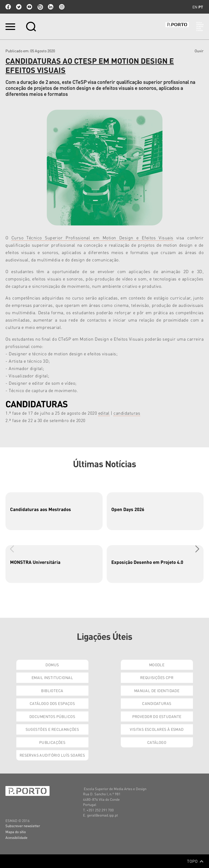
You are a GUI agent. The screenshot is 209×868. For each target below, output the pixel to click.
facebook (8, 7)
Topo (195, 861)
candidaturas (127, 413)
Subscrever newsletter (23, 826)
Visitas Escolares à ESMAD (157, 729)
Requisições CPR (157, 677)
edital (104, 413)
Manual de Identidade (157, 690)
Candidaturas (157, 703)
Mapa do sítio (16, 832)
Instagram (61, 7)
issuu (40, 7)
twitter (19, 7)
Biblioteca (52, 690)
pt (201, 7)
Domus (52, 665)
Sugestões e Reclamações (52, 729)
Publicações (52, 742)
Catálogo (157, 742)
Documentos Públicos (52, 716)
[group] (54, 511)
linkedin (51, 7)
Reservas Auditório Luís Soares (52, 755)
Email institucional (52, 677)
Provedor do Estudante (157, 716)
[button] (197, 549)
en (195, 7)
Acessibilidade (16, 837)
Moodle (157, 665)
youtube (29, 7)
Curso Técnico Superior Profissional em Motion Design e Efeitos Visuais (92, 238)
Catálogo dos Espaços (52, 703)
